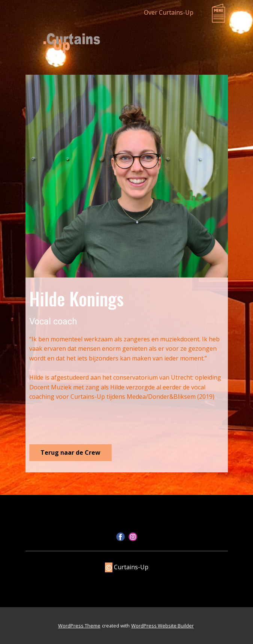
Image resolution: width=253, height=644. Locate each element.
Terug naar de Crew (70, 452)
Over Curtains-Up (169, 12)
